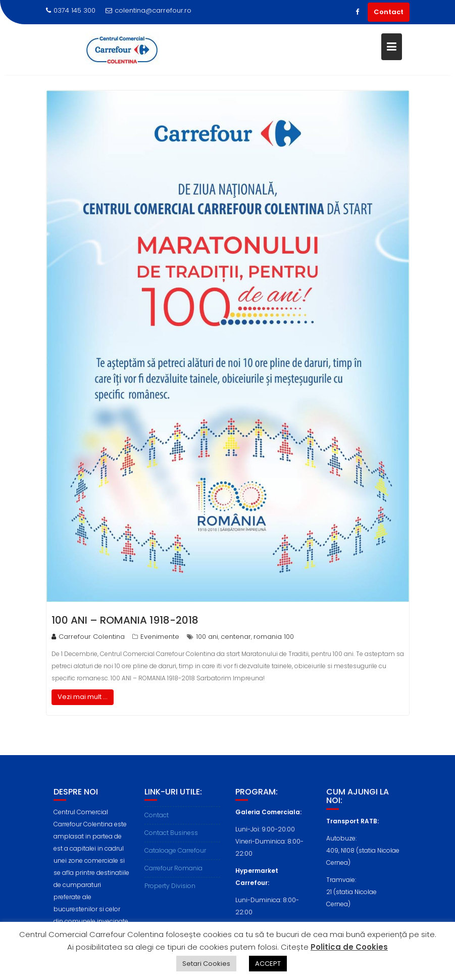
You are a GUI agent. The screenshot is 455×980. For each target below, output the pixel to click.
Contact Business (171, 840)
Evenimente (160, 637)
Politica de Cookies (349, 947)
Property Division (170, 893)
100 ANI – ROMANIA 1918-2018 (125, 620)
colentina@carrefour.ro (148, 10)
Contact (389, 12)
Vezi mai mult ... (83, 697)
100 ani (207, 637)
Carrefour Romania (173, 875)
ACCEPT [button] (268, 964)
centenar (236, 637)
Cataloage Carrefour (175, 857)
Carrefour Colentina (88, 637)
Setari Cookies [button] (206, 964)
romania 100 (274, 637)
